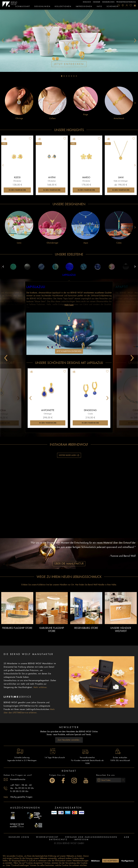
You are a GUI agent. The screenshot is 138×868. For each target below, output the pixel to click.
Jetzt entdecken (69, 64)
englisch (87, 2)
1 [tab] (62, 76)
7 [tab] (76, 76)
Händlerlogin (108, 2)
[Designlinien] (42, 7)
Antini (52, 177)
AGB (127, 837)
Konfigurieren (128, 861)
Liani (121, 177)
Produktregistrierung (126, 2)
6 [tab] (74, 76)
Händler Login (19, 837)
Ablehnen (95, 861)
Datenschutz (58, 840)
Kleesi (17, 177)
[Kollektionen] (63, 7)
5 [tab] (71, 76)
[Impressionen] (84, 7)
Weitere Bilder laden (69, 455)
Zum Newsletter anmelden (69, 740)
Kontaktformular (18, 779)
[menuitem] (119, 5)
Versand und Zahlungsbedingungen (91, 837)
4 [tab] (69, 76)
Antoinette (48, 410)
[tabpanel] (69, 41)
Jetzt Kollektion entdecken (69, 351)
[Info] (100, 7)
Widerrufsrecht (47, 837)
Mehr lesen (69, 305)
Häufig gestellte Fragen (21, 797)
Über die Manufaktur (69, 564)
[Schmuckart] (23, 7)
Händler (97, 2)
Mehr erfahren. (40, 687)
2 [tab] (64, 76)
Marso (86, 177)
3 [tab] (67, 76)
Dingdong (90, 410)
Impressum (81, 840)
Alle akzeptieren (110, 861)
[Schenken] (113, 7)
